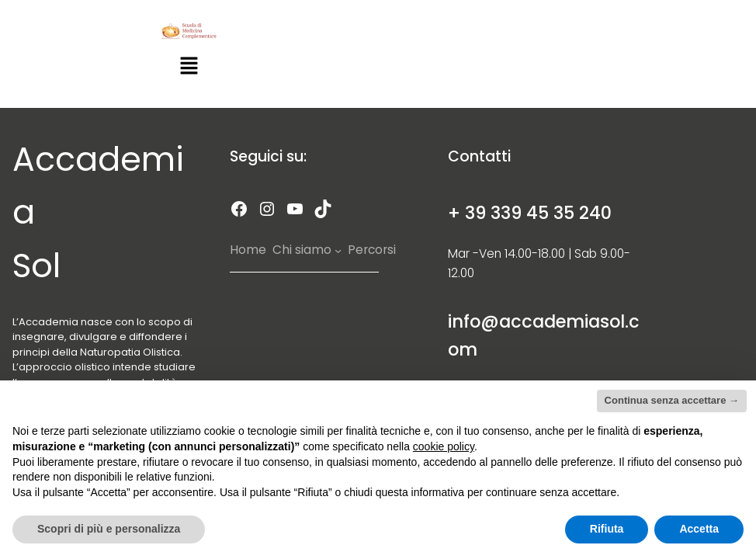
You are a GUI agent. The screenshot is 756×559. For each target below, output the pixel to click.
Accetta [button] (699, 529)
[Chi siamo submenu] (338, 250)
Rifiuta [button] (607, 529)
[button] (189, 68)
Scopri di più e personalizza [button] (109, 529)
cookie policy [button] (444, 446)
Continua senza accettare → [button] (672, 400)
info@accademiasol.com (544, 335)
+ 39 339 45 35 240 (530, 213)
